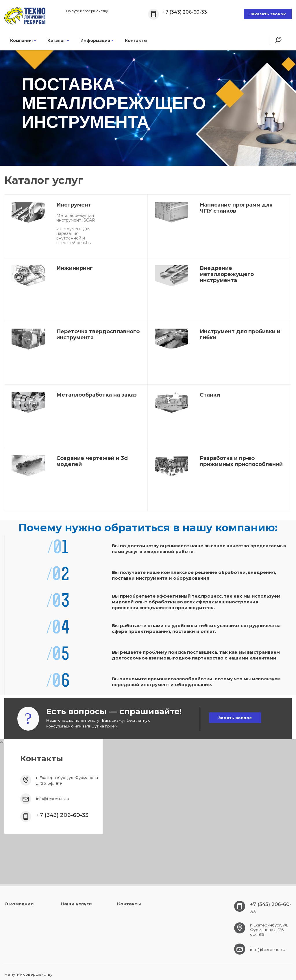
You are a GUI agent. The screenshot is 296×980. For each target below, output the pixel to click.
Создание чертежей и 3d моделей (92, 461)
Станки (210, 395)
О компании (19, 904)
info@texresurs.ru (53, 799)
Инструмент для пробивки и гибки (240, 335)
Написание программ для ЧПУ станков (236, 208)
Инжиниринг (75, 268)
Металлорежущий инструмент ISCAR (76, 218)
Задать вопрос (235, 718)
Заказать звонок (268, 14)
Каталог (58, 40)
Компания (23, 40)
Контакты (136, 40)
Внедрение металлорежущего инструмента (227, 274)
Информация (97, 40)
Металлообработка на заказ (97, 395)
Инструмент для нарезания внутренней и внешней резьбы (74, 236)
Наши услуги (76, 904)
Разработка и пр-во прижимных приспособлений (241, 461)
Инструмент (74, 205)
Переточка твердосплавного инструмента (98, 335)
